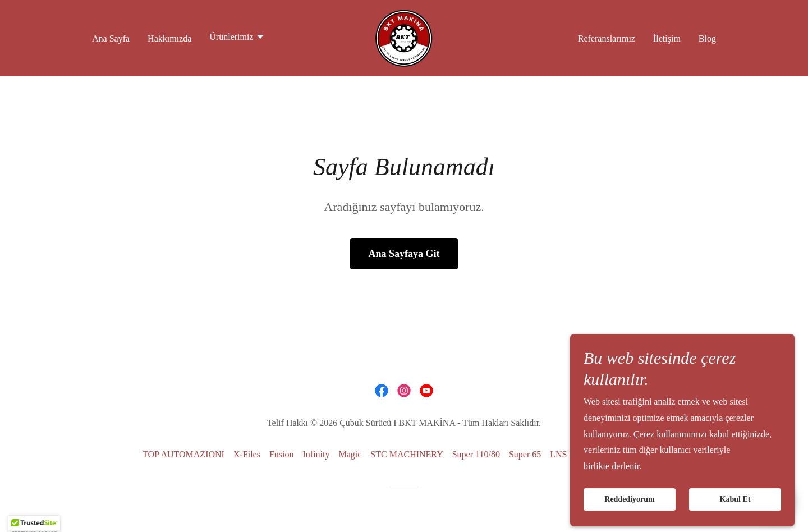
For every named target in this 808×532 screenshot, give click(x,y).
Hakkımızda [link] (169, 38)
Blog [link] (707, 38)
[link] (404, 37)
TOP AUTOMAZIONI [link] (183, 454)
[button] (237, 38)
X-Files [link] (247, 454)
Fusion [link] (282, 454)
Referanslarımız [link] (607, 38)
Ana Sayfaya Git (404, 254)
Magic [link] (350, 454)
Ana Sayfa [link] (111, 38)
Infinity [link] (316, 454)
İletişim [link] (667, 38)
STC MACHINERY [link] (407, 454)
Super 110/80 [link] (476, 454)
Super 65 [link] (525, 454)
